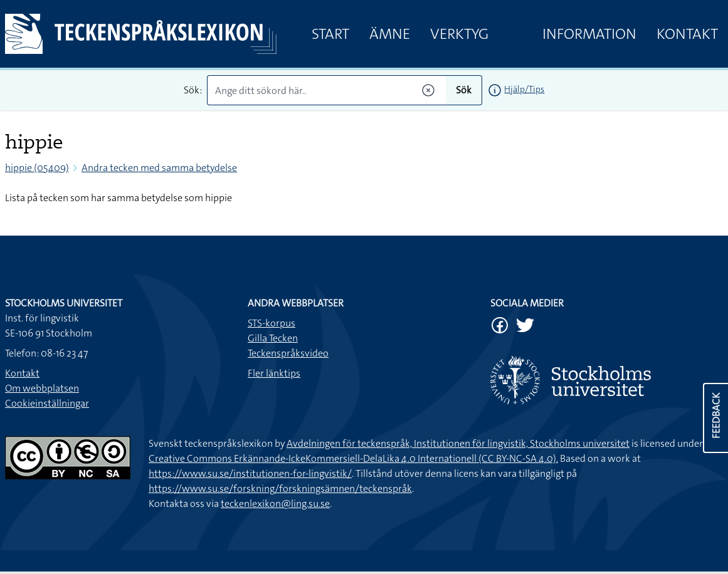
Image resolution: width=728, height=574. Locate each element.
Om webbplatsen (42, 388)
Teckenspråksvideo (288, 353)
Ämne (390, 34)
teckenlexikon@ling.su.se (275, 504)
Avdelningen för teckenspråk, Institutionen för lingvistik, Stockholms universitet (458, 443)
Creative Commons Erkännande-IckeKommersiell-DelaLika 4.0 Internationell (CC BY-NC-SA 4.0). (353, 458)
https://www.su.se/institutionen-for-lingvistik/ (250, 473)
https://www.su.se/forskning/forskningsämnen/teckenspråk (280, 488)
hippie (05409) (37, 168)
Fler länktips (274, 373)
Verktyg (459, 34)
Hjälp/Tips (524, 89)
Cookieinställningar (47, 403)
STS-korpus (272, 323)
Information (589, 34)
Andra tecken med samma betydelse (159, 168)
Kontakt (687, 34)
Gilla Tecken (273, 338)
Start (330, 34)
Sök (464, 90)
